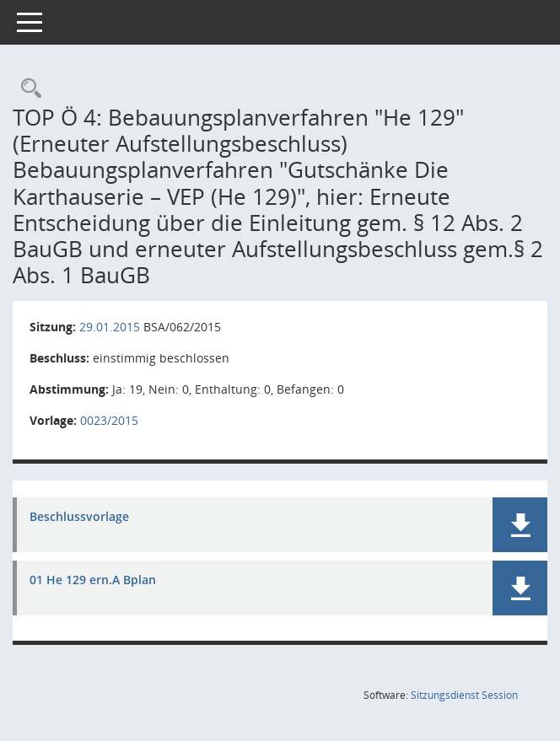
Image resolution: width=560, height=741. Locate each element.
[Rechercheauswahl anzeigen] (27, 89)
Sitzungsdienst (464, 695)
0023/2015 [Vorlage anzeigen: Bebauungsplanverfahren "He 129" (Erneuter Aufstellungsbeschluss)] (109, 420)
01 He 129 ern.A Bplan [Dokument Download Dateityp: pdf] (93, 580)
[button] (520, 525)
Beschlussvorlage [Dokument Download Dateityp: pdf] (79, 517)
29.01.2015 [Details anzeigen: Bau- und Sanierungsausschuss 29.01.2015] (110, 327)
